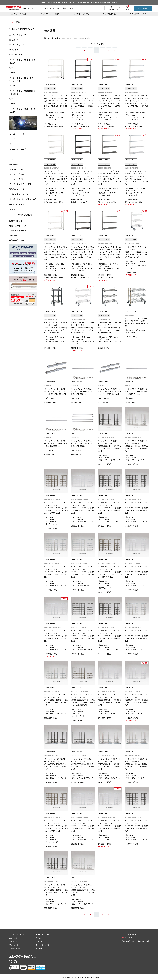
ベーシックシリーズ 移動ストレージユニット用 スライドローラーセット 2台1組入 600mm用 (109, 391)
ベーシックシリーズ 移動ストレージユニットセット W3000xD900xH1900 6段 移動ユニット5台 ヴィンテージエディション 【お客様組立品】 (83, 700)
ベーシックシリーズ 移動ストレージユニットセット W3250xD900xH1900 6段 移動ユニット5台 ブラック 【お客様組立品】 (56, 764)
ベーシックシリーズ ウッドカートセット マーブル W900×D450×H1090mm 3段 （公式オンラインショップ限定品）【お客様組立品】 (82, 328)
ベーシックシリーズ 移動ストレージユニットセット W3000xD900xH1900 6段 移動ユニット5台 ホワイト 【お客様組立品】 (110, 700)
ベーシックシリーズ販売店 (53, 8)
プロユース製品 (142, 8)
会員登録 (112, 10)
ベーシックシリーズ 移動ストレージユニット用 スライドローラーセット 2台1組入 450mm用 (56, 391)
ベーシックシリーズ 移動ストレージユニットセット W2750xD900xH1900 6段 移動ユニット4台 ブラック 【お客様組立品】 (110, 508)
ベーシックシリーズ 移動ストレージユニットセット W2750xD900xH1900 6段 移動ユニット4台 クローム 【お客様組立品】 (56, 572)
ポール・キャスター (18, 45)
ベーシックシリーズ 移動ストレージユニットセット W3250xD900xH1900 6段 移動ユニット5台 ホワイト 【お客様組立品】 (83, 826)
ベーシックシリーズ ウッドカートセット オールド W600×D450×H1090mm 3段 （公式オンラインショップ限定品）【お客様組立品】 (56, 328)
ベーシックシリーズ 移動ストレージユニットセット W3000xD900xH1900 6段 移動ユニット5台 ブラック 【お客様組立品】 (83, 636)
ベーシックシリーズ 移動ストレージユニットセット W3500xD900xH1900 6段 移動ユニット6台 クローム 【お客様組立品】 (83, 890)
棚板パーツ (14, 40)
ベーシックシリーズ (18, 35)
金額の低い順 (67, 38)
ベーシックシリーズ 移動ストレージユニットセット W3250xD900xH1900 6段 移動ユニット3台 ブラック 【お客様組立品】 (83, 764)
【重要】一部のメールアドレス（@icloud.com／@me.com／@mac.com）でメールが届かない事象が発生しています (79, 2)
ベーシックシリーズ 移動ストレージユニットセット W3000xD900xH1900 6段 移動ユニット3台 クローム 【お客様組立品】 (56, 700)
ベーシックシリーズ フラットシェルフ (22, 61)
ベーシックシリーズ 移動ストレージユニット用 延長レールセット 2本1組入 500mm (83, 391)
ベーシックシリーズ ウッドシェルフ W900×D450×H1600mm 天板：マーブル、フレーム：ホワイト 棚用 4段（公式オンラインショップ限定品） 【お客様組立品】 (56, 178)
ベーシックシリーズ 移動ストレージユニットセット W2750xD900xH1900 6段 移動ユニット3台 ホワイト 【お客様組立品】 (56, 636)
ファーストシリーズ (18, 149)
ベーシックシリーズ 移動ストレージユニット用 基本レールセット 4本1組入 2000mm (83, 443)
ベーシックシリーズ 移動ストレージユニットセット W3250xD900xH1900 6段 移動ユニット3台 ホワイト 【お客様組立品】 (110, 826)
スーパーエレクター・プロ (20, 184)
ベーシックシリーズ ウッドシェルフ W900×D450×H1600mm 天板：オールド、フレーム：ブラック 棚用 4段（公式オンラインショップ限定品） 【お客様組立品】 (83, 178)
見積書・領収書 (15, 948)
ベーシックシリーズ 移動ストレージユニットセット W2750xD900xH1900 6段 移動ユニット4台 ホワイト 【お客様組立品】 (137, 572)
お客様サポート (37, 8)
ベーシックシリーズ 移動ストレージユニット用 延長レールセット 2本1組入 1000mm (56, 443)
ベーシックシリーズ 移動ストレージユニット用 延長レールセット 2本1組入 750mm (136, 391)
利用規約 (39, 938)
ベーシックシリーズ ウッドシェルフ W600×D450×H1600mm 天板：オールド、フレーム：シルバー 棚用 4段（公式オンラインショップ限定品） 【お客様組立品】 (109, 102)
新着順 (58, 38)
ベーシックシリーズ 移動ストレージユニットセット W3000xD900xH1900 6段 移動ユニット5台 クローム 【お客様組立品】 (137, 636)
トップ (11, 22)
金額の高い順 (79, 38)
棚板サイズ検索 (68, 8)
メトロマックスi (16, 179)
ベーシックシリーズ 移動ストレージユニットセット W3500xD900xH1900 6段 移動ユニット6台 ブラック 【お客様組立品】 (137, 826)
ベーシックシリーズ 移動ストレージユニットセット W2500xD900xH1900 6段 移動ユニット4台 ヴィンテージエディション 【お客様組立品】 (56, 508)
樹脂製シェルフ (16, 164)
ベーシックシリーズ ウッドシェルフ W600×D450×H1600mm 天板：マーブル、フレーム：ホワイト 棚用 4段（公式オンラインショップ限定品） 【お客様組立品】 (56, 102)
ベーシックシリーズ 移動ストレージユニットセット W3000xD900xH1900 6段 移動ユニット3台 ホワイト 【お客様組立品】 (137, 700)
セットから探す (16, 55)
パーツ (12, 72)
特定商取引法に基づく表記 (45, 935)
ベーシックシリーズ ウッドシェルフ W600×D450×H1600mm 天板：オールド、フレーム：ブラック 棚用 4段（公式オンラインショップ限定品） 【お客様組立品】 (83, 102)
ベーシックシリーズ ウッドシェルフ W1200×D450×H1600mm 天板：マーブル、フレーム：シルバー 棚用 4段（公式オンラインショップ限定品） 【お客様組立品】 (137, 178)
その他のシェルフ (17, 204)
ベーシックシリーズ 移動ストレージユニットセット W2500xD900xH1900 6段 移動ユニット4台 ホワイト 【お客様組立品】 (83, 508)
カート (127, 8)
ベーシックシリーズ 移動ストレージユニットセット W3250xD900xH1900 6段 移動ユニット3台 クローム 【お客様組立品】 (137, 764)
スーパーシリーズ (17, 134)
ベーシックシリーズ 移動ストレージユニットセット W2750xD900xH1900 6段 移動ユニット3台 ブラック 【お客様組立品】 (137, 508)
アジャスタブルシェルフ (19, 194)
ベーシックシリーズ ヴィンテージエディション (22, 79)
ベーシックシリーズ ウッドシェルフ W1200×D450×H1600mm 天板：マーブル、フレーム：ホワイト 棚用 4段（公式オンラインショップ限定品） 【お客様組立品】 (56, 253)
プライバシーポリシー (43, 945)
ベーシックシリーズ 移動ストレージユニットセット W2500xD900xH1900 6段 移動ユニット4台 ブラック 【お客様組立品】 (110, 446)
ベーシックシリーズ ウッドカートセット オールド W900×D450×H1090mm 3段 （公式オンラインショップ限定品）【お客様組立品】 (109, 328)
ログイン (120, 10)
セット (12, 68)
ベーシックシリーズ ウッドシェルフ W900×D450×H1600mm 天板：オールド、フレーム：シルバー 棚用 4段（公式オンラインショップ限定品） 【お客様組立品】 (109, 178)
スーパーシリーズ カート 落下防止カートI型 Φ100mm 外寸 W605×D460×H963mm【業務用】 (136, 322)
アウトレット (14, 945)
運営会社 (39, 948)
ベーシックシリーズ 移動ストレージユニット (22, 92)
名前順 (89, 38)
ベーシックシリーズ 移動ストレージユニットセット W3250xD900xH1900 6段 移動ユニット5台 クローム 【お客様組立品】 (110, 764)
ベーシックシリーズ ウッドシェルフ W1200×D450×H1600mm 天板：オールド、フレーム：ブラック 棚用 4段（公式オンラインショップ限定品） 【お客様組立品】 (83, 253)
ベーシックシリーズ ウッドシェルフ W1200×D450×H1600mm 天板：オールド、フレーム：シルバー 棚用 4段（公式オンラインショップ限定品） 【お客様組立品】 (110, 253)
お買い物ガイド (15, 938)
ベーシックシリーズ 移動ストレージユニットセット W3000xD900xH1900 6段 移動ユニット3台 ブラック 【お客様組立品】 (110, 636)
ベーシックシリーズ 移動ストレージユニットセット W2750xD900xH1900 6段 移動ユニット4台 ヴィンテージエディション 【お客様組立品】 (110, 572)
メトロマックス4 (16, 169)
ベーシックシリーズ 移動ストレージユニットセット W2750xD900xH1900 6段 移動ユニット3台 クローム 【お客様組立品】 (83, 572)
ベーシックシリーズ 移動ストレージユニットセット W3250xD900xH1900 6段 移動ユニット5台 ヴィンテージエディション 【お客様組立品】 (56, 826)
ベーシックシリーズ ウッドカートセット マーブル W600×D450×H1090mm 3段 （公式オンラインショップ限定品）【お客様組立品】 (136, 252)
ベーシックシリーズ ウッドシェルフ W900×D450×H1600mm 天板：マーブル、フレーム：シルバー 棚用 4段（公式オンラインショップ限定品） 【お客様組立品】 (136, 102)
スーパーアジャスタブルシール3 (23, 199)
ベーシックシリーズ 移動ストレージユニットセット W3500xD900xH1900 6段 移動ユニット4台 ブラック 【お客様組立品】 (56, 890)
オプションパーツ (17, 50)
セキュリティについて (43, 941)
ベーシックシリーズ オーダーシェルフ (22, 110)
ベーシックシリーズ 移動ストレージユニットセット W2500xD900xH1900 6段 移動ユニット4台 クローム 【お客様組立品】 (137, 446)
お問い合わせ (14, 941)
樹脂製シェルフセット (19, 189)
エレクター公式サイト (17, 935)
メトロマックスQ (16, 174)
